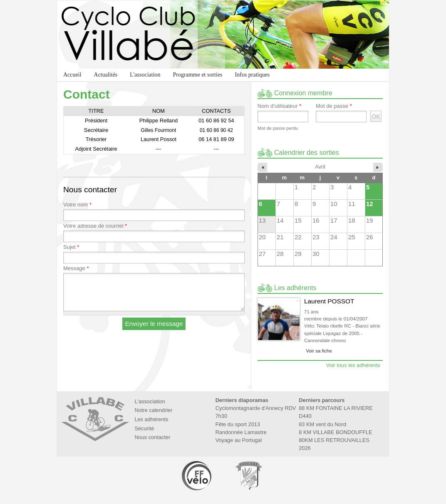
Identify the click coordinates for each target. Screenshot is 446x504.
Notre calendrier (153, 410)
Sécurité (144, 428)
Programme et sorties (198, 75)
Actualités (106, 75)
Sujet (71, 247)
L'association (145, 75)
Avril (320, 167)
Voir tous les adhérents (353, 365)
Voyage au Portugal (239, 440)
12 (370, 204)
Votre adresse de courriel (95, 226)
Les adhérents (151, 419)
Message (76, 268)
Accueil (72, 75)
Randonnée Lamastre (241, 432)
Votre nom (77, 205)
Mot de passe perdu (278, 128)
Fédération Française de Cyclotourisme (197, 475)
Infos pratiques (253, 75)
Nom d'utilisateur (279, 106)
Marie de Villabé (249, 475)
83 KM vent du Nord (322, 424)
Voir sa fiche (319, 351)
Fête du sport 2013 (238, 424)
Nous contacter (152, 437)
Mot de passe (334, 106)
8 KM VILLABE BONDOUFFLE (335, 432)
